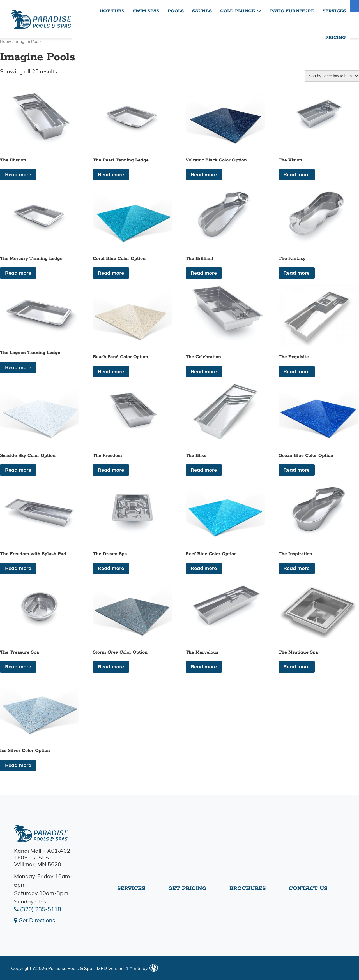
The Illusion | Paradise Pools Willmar (41, 19)
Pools (176, 11)
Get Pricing (187, 889)
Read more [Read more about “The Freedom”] (111, 470)
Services (334, 11)
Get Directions (34, 920)
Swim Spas (146, 11)
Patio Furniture (292, 11)
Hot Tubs (112, 11)
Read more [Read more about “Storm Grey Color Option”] (111, 667)
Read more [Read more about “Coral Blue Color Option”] (111, 273)
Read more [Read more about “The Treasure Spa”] (18, 667)
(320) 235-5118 (38, 909)
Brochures (248, 889)
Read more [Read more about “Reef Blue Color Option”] (204, 568)
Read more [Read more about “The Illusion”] (18, 174)
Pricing (336, 38)
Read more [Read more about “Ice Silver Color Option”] (18, 765)
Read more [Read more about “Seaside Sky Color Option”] (18, 470)
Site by (146, 968)
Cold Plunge (241, 11)
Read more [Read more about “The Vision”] (297, 174)
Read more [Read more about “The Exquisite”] (297, 371)
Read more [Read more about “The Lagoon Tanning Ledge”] (18, 367)
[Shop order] (332, 76)
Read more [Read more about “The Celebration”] (204, 371)
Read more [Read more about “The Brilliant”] (204, 273)
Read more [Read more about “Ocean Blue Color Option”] (297, 470)
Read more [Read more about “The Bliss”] (204, 470)
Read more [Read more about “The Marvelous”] (204, 667)
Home (6, 41)
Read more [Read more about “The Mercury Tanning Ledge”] (18, 273)
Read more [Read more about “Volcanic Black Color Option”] (204, 174)
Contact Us (308, 889)
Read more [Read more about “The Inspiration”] (297, 568)
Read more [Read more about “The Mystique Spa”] (297, 667)
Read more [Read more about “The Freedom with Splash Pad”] (18, 568)
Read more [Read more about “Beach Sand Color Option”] (111, 371)
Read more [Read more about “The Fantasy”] (297, 273)
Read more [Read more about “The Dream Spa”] (111, 568)
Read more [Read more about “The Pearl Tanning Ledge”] (111, 174)
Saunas (202, 11)
